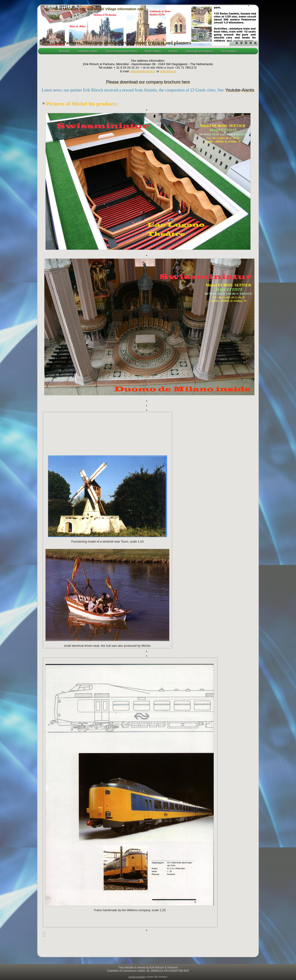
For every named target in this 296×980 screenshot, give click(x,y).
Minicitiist (64, 51)
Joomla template (137, 977)
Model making (153, 51)
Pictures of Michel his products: (82, 104)
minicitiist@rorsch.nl (143, 71)
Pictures (173, 51)
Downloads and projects (199, 51)
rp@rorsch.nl (168, 71)
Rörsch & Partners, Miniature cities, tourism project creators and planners (117, 43)
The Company (229, 51)
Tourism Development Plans (121, 51)
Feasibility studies (88, 51)
